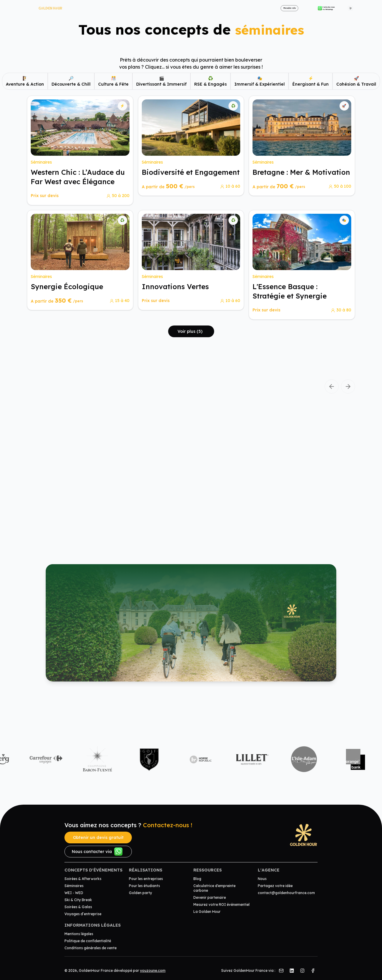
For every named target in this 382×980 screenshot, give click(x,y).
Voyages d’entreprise (83, 914)
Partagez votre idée (275, 886)
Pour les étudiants (144, 886)
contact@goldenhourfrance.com (286, 893)
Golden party (140, 893)
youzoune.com (153, 970)
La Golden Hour (207, 912)
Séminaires (74, 886)
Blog (197, 879)
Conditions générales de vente (91, 948)
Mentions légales (79, 934)
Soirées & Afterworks (83, 879)
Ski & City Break (78, 900)
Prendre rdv (290, 8)
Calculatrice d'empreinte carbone (214, 888)
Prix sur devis (45, 196)
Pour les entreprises (146, 879)
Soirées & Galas (78, 907)
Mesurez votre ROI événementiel (221, 904)
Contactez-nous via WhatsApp (326, 8)
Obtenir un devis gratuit (98, 837)
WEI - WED (74, 893)
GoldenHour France (96, 970)
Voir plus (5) (190, 331)
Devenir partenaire (210, 897)
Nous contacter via (97, 852)
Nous (262, 879)
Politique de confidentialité (88, 941)
